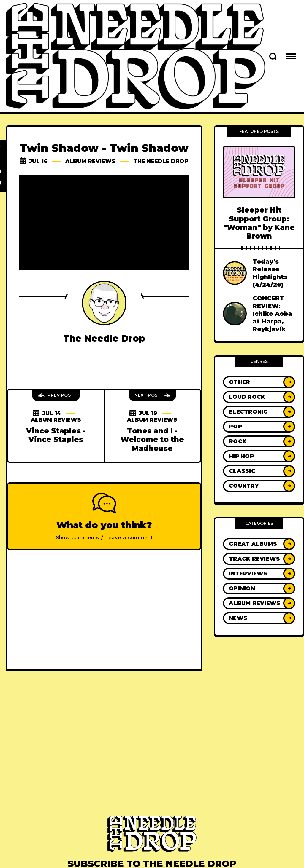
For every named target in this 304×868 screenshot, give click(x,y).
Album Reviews (91, 161)
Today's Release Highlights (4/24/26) (270, 273)
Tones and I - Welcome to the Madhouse (152, 440)
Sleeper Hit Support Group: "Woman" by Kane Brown (259, 223)
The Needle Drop (161, 161)
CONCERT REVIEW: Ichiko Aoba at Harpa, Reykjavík (272, 314)
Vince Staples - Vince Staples (56, 435)
